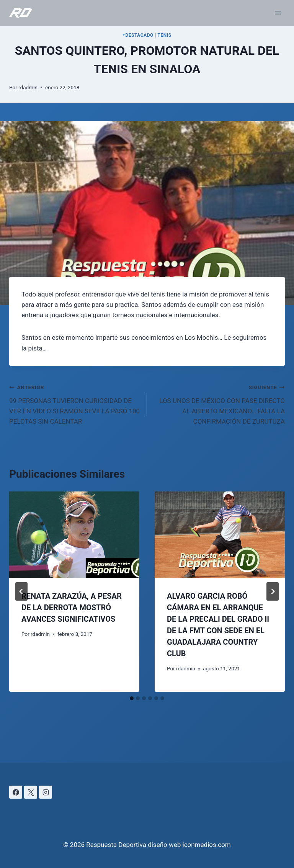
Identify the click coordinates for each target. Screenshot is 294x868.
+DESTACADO (138, 35)
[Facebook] (16, 792)
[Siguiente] (273, 591)
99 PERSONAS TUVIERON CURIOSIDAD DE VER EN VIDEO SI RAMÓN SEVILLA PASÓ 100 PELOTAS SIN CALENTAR (75, 404)
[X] (31, 792)
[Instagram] (46, 792)
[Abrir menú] (278, 13)
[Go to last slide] (21, 591)
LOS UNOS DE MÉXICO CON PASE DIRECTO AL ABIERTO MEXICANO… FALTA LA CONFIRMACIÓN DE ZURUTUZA (219, 404)
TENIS (164, 35)
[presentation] (74, 535)
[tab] (132, 698)
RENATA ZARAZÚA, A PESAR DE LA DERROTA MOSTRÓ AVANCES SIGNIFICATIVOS (72, 608)
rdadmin (28, 87)
